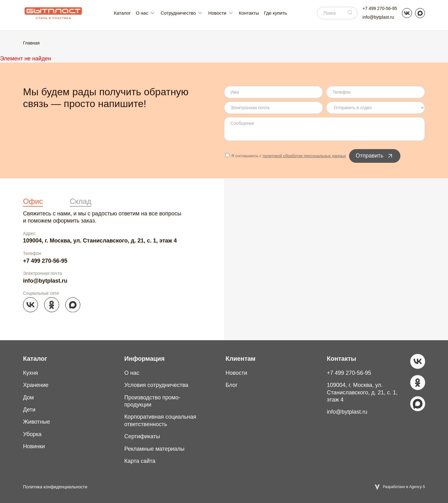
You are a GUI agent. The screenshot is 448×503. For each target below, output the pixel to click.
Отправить (375, 156)
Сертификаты (142, 436)
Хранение (36, 385)
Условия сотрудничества (156, 385)
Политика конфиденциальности (55, 487)
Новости (236, 373)
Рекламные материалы (155, 449)
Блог (232, 385)
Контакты (249, 13)
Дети (29, 410)
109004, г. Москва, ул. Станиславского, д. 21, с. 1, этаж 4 (100, 241)
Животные (37, 422)
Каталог (122, 13)
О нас (132, 373)
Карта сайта (140, 461)
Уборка (32, 434)
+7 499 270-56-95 (380, 8)
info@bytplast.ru (378, 17)
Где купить (275, 13)
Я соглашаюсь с (286, 156)
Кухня (30, 373)
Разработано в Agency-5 (404, 487)
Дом (28, 397)
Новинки (34, 446)
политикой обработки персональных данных (304, 156)
